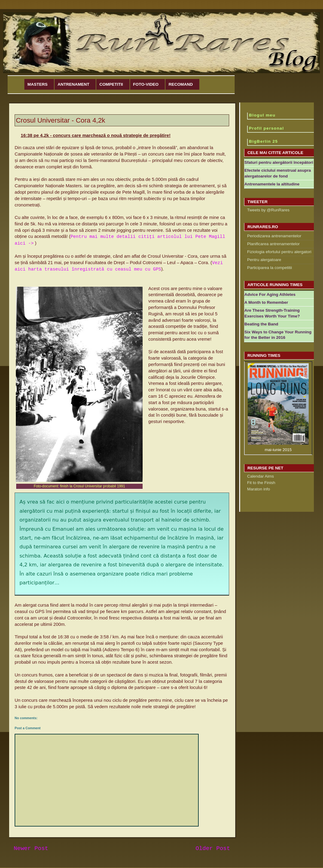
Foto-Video (146, 84)
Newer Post (31, 848)
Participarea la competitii (270, 268)
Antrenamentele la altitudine (272, 184)
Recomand (181, 84)
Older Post (213, 848)
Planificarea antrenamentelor (273, 244)
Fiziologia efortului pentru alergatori (279, 252)
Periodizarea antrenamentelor (274, 236)
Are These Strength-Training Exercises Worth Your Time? (272, 313)
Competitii (111, 84)
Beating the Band (261, 324)
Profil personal (266, 128)
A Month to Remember (266, 302)
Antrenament (73, 84)
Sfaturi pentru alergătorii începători (279, 162)
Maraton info (259, 489)
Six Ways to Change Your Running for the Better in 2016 (278, 335)
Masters (37, 84)
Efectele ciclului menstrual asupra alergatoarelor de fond (278, 173)
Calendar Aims (261, 476)
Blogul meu (262, 115)
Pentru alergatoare (264, 260)
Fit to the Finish (261, 483)
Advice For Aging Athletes (270, 294)
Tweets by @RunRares (268, 210)
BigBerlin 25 (263, 141)
